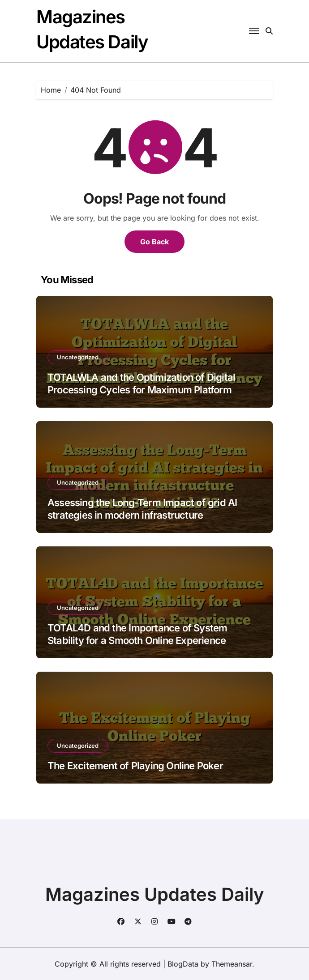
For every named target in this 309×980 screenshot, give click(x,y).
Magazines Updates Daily (155, 894)
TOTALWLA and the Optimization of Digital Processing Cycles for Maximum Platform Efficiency (141, 390)
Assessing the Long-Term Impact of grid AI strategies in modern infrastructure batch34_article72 (142, 515)
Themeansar (232, 964)
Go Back (154, 242)
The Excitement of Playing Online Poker (135, 766)
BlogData (183, 964)
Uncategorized (78, 357)
